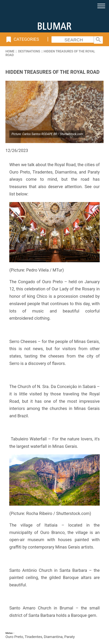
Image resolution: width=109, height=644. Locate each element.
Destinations (29, 51)
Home (10, 51)
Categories (22, 39)
